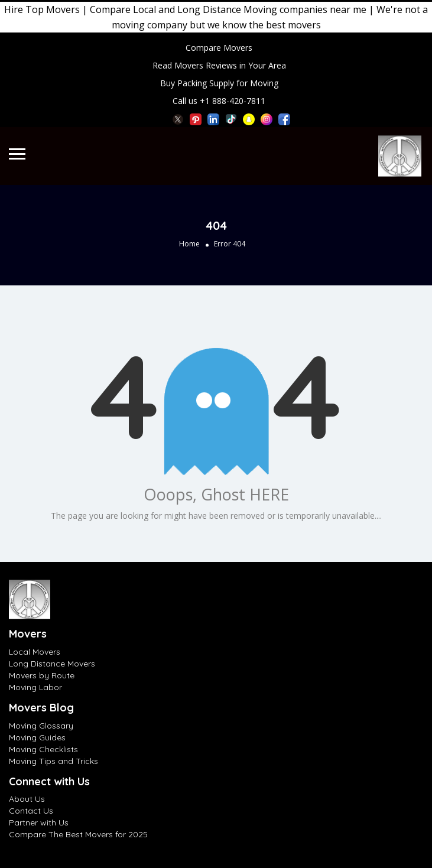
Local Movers (35, 652)
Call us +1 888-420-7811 (219, 101)
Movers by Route (42, 675)
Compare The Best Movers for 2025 (78, 834)
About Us (27, 799)
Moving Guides (37, 737)
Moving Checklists (43, 749)
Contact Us (31, 811)
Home (189, 244)
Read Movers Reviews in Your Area (219, 65)
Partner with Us (39, 823)
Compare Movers (219, 48)
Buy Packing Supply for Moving (219, 83)
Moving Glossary (41, 726)
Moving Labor (35, 687)
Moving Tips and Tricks (53, 761)
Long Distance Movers (52, 664)
